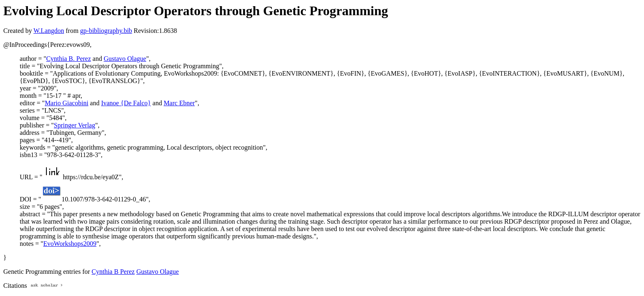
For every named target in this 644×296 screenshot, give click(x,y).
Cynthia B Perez (113, 272)
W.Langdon (49, 31)
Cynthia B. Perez (68, 59)
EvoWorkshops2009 (70, 244)
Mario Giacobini (67, 103)
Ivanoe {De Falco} (126, 103)
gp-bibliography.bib (106, 31)
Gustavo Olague (125, 59)
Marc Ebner (179, 103)
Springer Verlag (75, 125)
